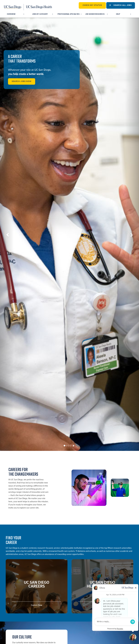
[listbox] (69, 234)
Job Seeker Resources (97, 14)
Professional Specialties (69, 14)
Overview (16, 14)
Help (124, 14)
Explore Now (37, 605)
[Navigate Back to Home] (28, 5)
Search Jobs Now (22, 81)
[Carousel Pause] (74, 446)
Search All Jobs (121, 5)
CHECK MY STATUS (92, 5)
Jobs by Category (43, 14)
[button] (7, 234)
